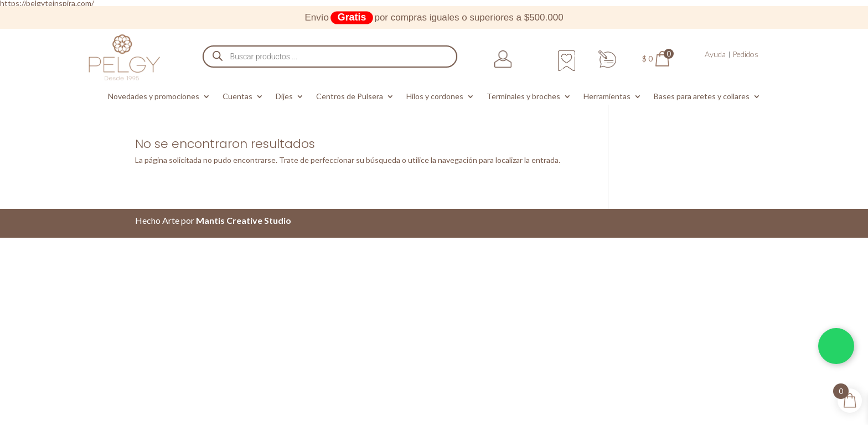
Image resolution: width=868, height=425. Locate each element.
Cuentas (237, 97)
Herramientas (607, 97)
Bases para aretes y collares (702, 97)
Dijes (284, 97)
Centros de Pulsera (350, 97)
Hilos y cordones (435, 97)
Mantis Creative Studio (244, 220)
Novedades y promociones (154, 97)
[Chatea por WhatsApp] (836, 346)
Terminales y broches (523, 97)
